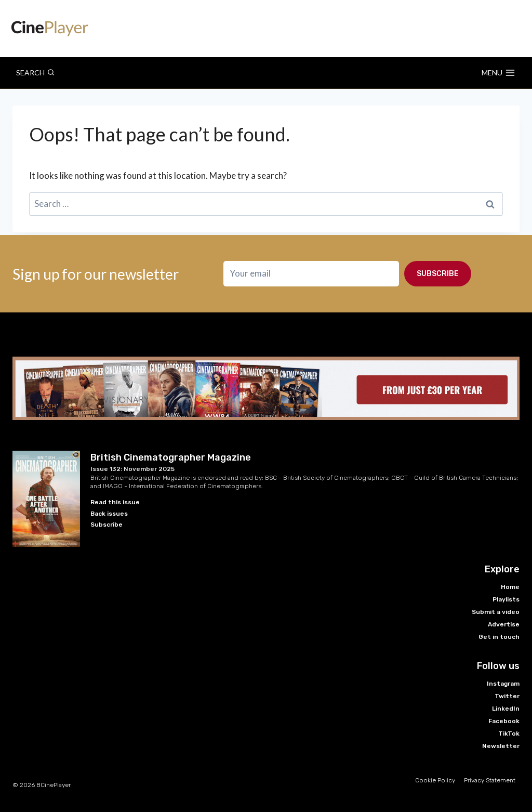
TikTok (509, 734)
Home (510, 587)
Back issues (109, 514)
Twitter (507, 696)
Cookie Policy (435, 780)
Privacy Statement (490, 780)
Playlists (506, 599)
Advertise (504, 624)
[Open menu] (498, 73)
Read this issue (115, 502)
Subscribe (438, 271)
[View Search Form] (35, 73)
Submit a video (496, 612)
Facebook (504, 721)
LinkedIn (506, 709)
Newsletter (501, 746)
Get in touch (499, 637)
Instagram (503, 684)
